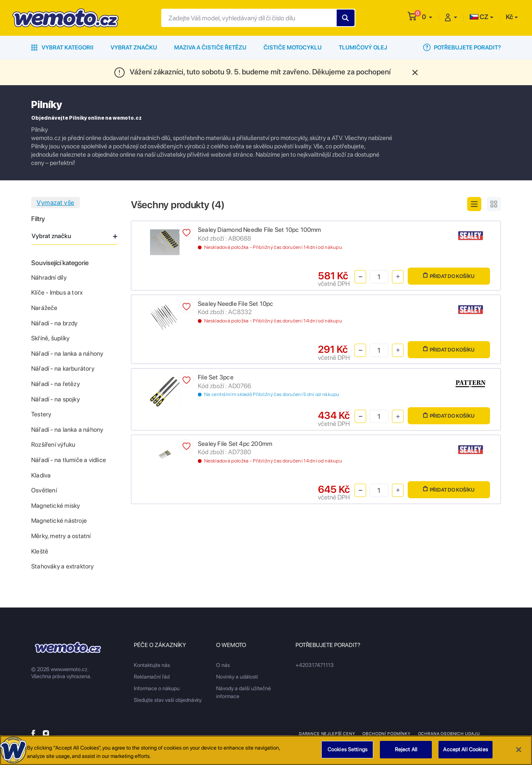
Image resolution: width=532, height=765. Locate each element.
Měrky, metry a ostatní (61, 536)
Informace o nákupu (157, 688)
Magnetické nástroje (59, 521)
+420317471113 (315, 665)
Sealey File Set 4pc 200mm (235, 444)
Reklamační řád (152, 677)
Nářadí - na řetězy (55, 384)
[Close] (519, 751)
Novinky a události (237, 677)
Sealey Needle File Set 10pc (236, 304)
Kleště (40, 551)
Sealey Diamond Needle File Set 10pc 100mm (260, 230)
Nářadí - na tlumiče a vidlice (69, 460)
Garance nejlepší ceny (327, 733)
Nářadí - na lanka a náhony (67, 354)
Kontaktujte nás (152, 665)
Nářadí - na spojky (55, 399)
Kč (509, 17)
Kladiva (41, 475)
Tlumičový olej (363, 47)
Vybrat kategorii (62, 47)
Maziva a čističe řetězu (210, 47)
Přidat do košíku (449, 276)
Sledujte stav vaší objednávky (168, 700)
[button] (427, 17)
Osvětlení (44, 490)
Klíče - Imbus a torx (57, 293)
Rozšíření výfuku (53, 445)
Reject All (406, 751)
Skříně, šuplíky (50, 338)
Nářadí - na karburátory (63, 369)
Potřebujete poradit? (462, 47)
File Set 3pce (216, 377)
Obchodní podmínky (386, 733)
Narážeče (44, 308)
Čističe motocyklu (293, 47)
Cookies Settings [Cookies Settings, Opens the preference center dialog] (347, 751)
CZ (479, 17)
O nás (223, 665)
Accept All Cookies (465, 751)
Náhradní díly (49, 278)
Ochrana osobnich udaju (449, 733)
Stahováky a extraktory (63, 566)
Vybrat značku (134, 47)
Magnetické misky (55, 506)
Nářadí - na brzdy (54, 323)
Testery (41, 414)
